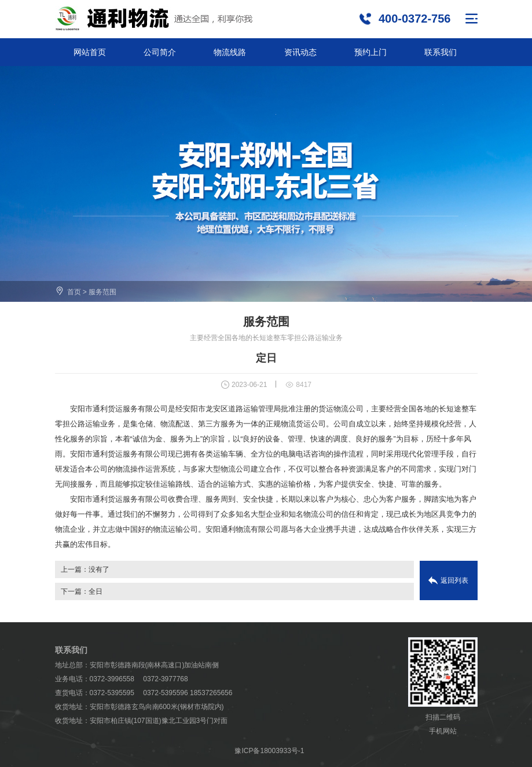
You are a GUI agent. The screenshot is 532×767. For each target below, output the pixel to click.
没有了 (99, 569)
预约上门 (370, 52)
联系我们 (441, 52)
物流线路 (230, 52)
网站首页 (90, 52)
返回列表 (454, 580)
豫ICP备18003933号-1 (269, 751)
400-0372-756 (415, 19)
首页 (74, 292)
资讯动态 (300, 52)
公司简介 (160, 52)
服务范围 (102, 292)
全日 (96, 591)
